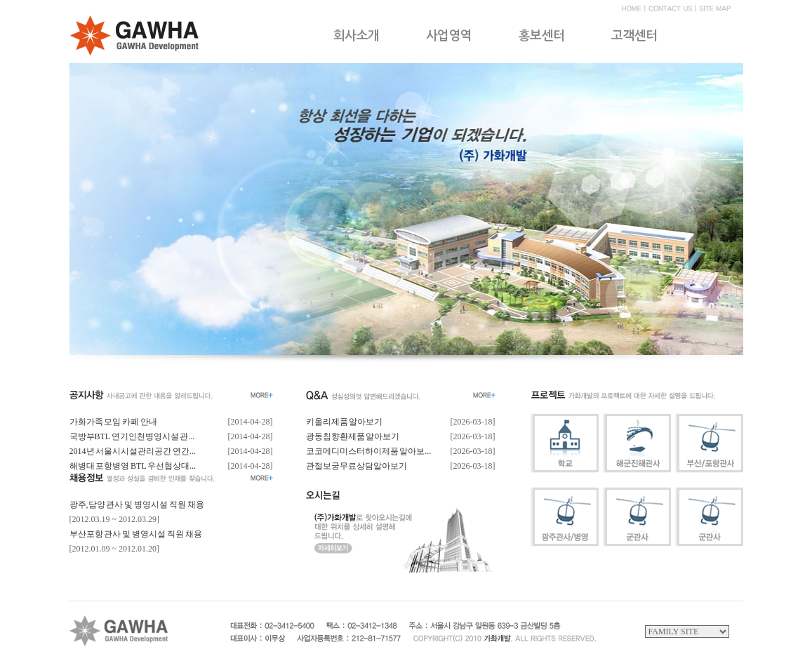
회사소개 (357, 36)
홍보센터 (542, 36)
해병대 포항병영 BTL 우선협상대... (133, 466)
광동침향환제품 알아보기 (353, 436)
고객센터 (634, 36)
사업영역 (449, 36)
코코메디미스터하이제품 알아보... (369, 451)
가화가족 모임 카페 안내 (113, 422)
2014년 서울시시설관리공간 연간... (133, 451)
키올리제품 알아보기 (345, 422)
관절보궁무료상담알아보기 (357, 466)
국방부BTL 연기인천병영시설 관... (132, 436)
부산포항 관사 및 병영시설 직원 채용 (136, 534)
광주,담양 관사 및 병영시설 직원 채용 (137, 505)
